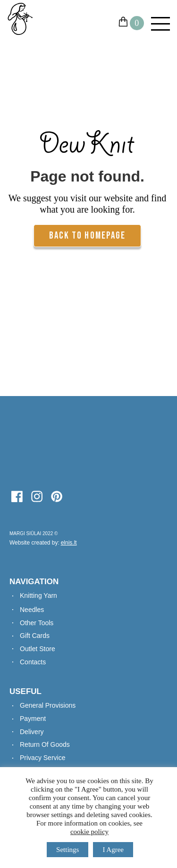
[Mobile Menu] (157, 24)
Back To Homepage (88, 236)
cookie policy (89, 832)
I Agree (113, 850)
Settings (67, 850)
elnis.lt (69, 543)
